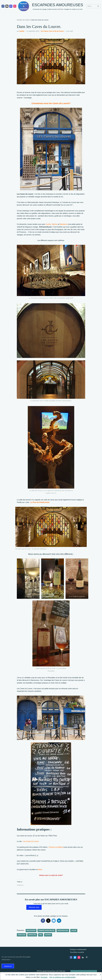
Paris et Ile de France (57, 31)
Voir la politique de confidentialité (62, 977)
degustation (31, 932)
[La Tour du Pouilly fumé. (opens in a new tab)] (40, 503)
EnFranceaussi (63, 932)
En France (26, 20)
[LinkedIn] (83, 959)
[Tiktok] (7, 6)
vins (41, 936)
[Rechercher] (91, 6)
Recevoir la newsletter (24, 6)
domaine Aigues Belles (47, 932)
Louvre (74, 932)
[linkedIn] (11, 6)
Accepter (44, 977)
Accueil (19, 20)
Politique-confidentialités (78, 951)
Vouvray (48, 936)
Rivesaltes (32, 936)
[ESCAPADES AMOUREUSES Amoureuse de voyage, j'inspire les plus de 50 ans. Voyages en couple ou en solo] (58, 6)
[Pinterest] (87, 959)
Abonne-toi (8, 967)
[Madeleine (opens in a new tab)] (64, 225)
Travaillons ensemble (77, 953)
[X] (75, 959)
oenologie (22, 936)
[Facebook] (3, 6)
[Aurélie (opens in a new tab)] (49, 225)
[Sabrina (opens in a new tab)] (55, 225)
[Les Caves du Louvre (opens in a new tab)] (31, 842)
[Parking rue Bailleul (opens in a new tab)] (56, 848)
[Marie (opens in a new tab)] (40, 871)
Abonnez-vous (34, 908)
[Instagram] (15, 6)
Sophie (22, 31)
